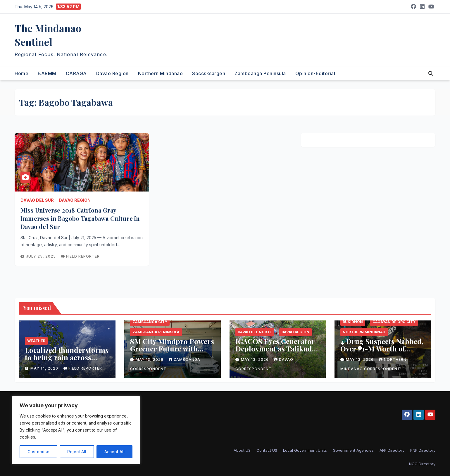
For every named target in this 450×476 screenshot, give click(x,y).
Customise (38, 452)
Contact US (267, 450)
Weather (36, 341)
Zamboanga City (150, 322)
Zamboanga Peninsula (260, 73)
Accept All (114, 452)
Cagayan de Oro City (394, 322)
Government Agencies (353, 450)
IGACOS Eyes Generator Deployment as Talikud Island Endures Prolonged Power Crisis (275, 352)
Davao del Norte (255, 332)
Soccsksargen (209, 73)
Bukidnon (353, 322)
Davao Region (112, 73)
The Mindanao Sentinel (48, 35)
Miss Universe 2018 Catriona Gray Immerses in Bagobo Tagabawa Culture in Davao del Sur (80, 218)
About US (242, 450)
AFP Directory (392, 450)
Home (21, 73)
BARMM (47, 73)
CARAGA (76, 73)
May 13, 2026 (150, 359)
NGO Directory (422, 464)
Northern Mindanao (161, 73)
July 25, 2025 (42, 256)
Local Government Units (305, 450)
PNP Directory (423, 450)
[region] (76, 430)
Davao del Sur (37, 200)
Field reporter (80, 256)
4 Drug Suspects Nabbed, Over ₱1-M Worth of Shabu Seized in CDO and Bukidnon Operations (383, 352)
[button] (431, 73)
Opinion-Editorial (315, 73)
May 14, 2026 (45, 368)
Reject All (77, 452)
